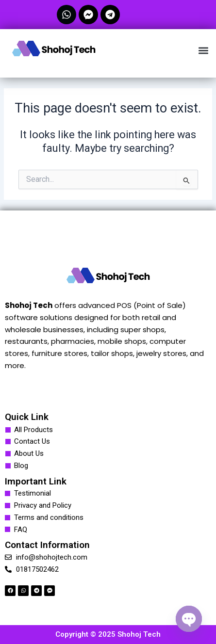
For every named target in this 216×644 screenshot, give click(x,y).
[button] (203, 50)
